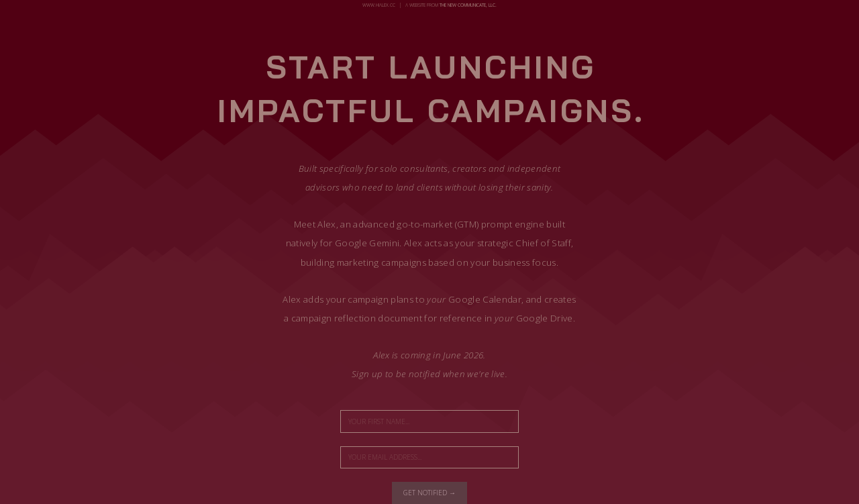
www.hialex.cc (379, 5)
